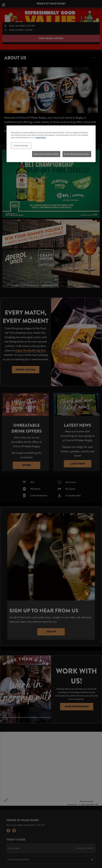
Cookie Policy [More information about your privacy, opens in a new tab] (41, 138)
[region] (51, 144)
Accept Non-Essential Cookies (77, 154)
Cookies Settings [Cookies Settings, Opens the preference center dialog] (21, 146)
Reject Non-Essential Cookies (46, 154)
